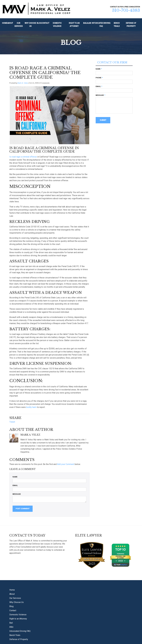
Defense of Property (131, 25)
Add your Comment (66, 464)
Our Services (19, 25)
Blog (39, 23)
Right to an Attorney (74, 25)
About (10, 23)
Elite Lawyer (88, 535)
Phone (99, 78)
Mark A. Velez (23, 83)
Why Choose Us (30, 25)
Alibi (89, 23)
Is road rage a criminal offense (23, 157)
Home (5, 23)
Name (15, 477)
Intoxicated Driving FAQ (101, 25)
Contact (45, 23)
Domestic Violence (57, 25)
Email (15, 486)
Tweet (12, 422)
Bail (85, 23)
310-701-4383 (126, 10)
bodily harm (31, 407)
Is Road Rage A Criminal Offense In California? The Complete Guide (45, 73)
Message (17, 494)
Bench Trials (117, 25)
